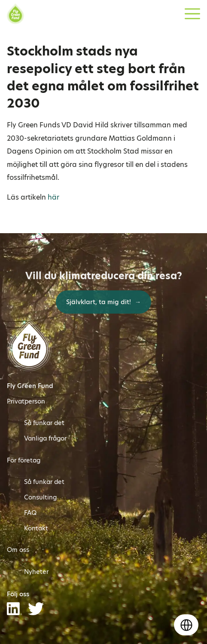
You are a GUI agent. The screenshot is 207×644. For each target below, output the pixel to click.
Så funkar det (44, 423)
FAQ (30, 513)
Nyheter (36, 572)
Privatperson (26, 401)
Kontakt (36, 528)
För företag (24, 460)
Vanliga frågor (45, 438)
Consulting (40, 497)
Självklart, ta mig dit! (99, 302)
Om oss (18, 550)
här (53, 197)
